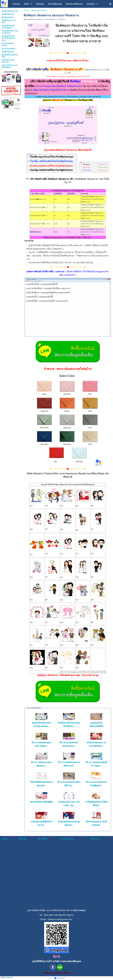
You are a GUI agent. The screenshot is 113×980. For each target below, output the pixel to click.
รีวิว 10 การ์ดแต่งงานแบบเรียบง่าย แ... (41, 764)
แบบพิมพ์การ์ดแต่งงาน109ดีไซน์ (96, 725)
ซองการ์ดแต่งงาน (51, 19)
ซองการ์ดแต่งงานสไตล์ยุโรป (41, 802)
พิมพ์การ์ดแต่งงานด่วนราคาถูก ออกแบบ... (41, 725)
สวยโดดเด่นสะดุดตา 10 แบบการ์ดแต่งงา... (96, 744)
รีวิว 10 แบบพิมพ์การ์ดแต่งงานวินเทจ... (69, 744)
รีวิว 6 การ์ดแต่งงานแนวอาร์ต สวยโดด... (41, 744)
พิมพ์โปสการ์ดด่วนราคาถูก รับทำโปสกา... (69, 725)
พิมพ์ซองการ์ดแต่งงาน (36, 19)
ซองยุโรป (62, 19)
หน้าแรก (27, 10)
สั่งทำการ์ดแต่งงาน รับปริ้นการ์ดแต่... (96, 824)
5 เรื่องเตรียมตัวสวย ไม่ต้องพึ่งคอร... (96, 804)
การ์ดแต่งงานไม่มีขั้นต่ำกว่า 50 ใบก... (41, 824)
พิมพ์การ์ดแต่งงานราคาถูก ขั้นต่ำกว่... (69, 824)
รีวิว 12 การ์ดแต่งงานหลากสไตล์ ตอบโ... (69, 764)
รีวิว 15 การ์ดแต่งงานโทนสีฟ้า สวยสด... (96, 764)
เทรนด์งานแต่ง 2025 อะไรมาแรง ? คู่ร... (69, 804)
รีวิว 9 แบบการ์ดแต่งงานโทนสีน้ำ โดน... (69, 784)
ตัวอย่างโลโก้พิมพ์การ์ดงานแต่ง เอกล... (41, 784)
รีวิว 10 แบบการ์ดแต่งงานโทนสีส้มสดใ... (96, 784)
